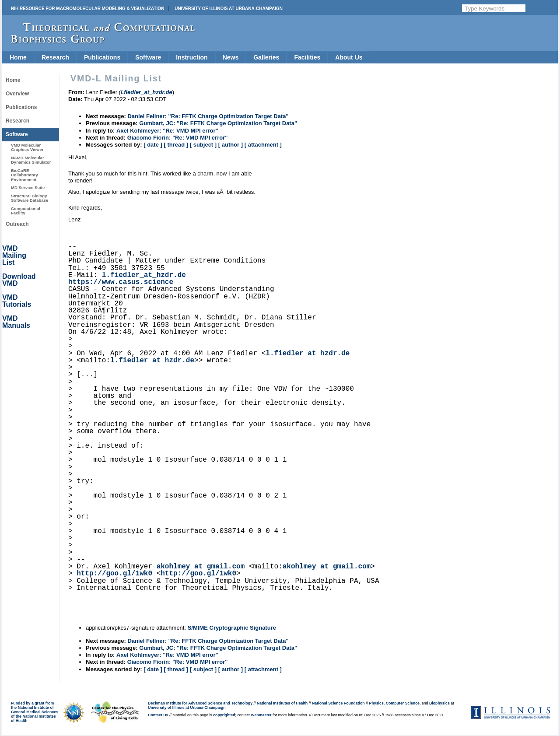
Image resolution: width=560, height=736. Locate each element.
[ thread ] (176, 145)
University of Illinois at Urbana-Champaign (229, 9)
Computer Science (403, 703)
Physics (376, 703)
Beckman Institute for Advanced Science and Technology (200, 703)
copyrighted (224, 715)
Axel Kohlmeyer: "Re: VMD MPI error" (167, 131)
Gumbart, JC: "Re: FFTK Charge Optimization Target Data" (218, 123)
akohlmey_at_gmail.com (201, 567)
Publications (102, 57)
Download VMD (19, 280)
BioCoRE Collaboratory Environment (24, 175)
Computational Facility (26, 211)
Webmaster (261, 715)
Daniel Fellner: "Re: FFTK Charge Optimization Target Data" (208, 116)
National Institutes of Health (282, 703)
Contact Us (158, 715)
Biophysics (439, 703)
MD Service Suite (28, 188)
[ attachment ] (263, 145)
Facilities (307, 57)
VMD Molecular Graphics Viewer (27, 147)
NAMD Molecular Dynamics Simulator (31, 160)
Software (148, 57)
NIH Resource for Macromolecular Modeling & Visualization (87, 9)
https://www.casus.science (121, 282)
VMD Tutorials (17, 301)
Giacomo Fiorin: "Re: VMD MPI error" (178, 138)
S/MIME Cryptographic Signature (232, 628)
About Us (349, 57)
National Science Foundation (338, 703)
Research (55, 57)
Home (18, 57)
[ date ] (153, 145)
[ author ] (231, 145)
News (231, 57)
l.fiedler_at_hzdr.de (144, 275)
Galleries (266, 57)
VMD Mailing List (14, 255)
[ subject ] (203, 145)
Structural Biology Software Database (30, 198)
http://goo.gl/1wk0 (114, 574)
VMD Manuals (16, 322)
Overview (17, 94)
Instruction (192, 57)
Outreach (17, 224)
